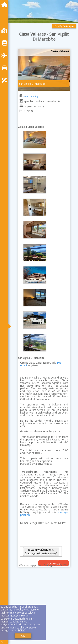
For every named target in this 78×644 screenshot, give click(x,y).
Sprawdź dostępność (53, 563)
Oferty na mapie (64, 26)
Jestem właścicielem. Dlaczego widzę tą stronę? (41, 551)
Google (18, 610)
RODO (21, 630)
